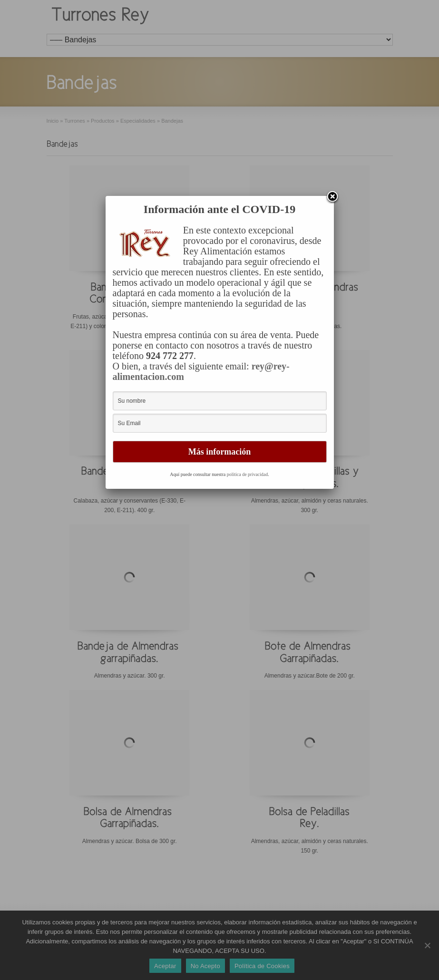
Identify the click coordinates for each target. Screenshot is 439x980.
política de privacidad (248, 474)
